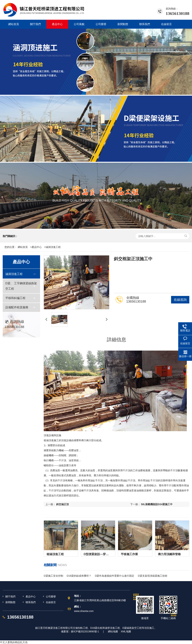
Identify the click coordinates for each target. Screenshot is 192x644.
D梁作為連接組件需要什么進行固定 (115, 576)
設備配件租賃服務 (17, 307)
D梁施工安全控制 (53, 576)
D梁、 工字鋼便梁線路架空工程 (21, 286)
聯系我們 (31, 602)
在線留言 (51, 602)
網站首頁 (23, 247)
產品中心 (37, 247)
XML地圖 (126, 631)
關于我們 (10, 597)
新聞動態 (10, 602)
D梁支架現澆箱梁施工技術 (152, 576)
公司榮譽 (51, 597)
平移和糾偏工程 (15, 298)
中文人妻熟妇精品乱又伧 (14, 642)
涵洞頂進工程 (53, 247)
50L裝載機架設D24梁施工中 (157, 504)
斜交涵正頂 (62, 504)
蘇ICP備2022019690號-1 (85, 631)
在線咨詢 (180, 300)
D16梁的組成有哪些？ (79, 576)
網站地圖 (113, 631)
